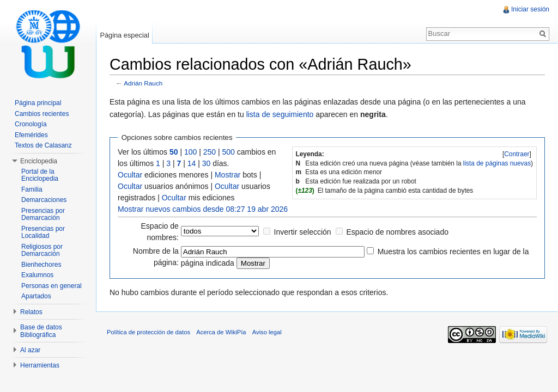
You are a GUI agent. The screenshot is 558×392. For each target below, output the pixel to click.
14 (192, 163)
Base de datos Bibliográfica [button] (41, 331)
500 (229, 152)
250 (210, 152)
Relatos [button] (31, 312)
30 (207, 163)
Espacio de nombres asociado (397, 232)
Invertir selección (303, 232)
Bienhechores (41, 265)
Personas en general (51, 286)
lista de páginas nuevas (497, 163)
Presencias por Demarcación (43, 215)
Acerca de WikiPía (221, 332)
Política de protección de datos (148, 332)
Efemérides (31, 135)
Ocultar (130, 175)
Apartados (36, 296)
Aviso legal (267, 332)
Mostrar (228, 175)
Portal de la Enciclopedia (40, 175)
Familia (32, 189)
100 (190, 152)
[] (517, 154)
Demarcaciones (44, 200)
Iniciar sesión (530, 9)
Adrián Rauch (143, 83)
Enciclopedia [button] (39, 161)
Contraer (517, 154)
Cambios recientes (42, 114)
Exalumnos (37, 275)
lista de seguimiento (280, 114)
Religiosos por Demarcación (42, 250)
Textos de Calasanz (43, 145)
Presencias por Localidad (43, 232)
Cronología (31, 124)
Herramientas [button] (40, 365)
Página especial (124, 35)
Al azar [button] (30, 350)
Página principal (38, 103)
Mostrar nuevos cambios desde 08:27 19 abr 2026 (203, 209)
